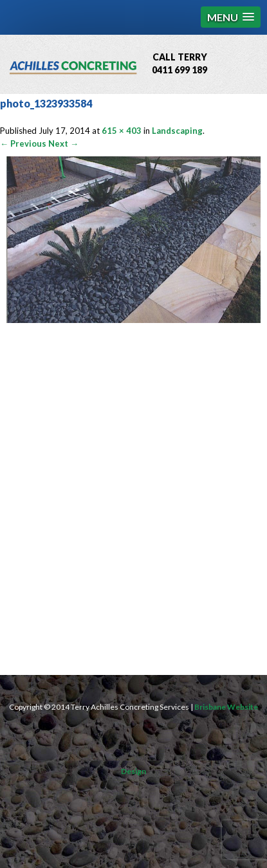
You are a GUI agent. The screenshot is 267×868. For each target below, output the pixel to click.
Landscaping (177, 131)
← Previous (23, 143)
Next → (63, 143)
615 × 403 (122, 131)
